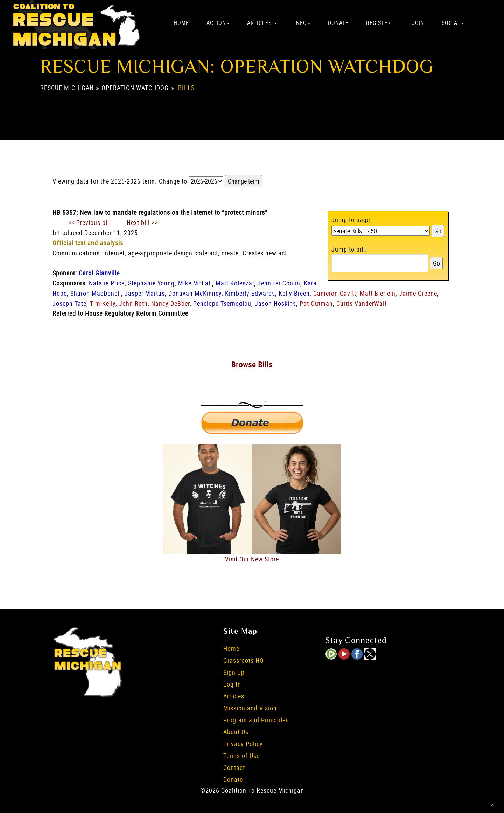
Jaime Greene (418, 293)
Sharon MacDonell (96, 293)
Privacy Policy (243, 744)
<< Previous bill (90, 222)
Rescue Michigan (67, 88)
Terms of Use (241, 756)
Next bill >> (142, 222)
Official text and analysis (88, 243)
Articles (262, 23)
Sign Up (234, 672)
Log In (232, 684)
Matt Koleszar (235, 283)
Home (181, 23)
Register (379, 23)
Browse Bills (252, 364)
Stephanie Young (151, 283)
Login (416, 23)
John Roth (133, 303)
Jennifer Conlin (279, 283)
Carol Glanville (99, 273)
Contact (234, 767)
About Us (236, 732)
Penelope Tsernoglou (222, 303)
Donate (338, 23)
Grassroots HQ (244, 660)
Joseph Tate (69, 303)
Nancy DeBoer (170, 303)
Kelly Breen (294, 293)
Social (453, 23)
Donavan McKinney (195, 293)
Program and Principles (256, 720)
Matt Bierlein (378, 293)
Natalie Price (107, 283)
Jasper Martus (145, 293)
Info (302, 23)
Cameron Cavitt (335, 293)
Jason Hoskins (275, 303)
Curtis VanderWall (361, 303)
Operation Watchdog (135, 88)
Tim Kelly (103, 303)
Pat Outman (316, 303)
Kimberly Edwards (250, 293)
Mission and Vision (250, 708)
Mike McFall (195, 283)
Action (218, 23)
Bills (186, 88)
